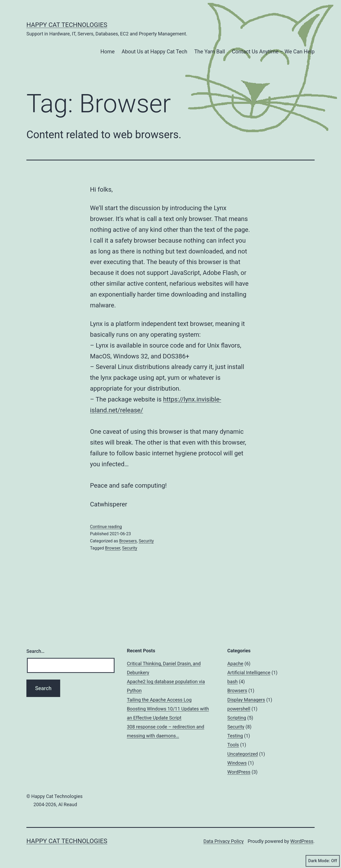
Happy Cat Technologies (67, 25)
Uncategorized (243, 754)
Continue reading (106, 527)
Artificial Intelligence (249, 673)
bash (232, 682)
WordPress (239, 772)
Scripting (237, 718)
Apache (235, 664)
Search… (35, 651)
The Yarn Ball (210, 52)
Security (146, 541)
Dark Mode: (323, 861)
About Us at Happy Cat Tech (155, 52)
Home (108, 52)
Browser (113, 548)
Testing (235, 736)
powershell (239, 709)
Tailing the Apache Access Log (159, 700)
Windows (237, 763)
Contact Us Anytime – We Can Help (273, 52)
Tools (233, 745)
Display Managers (246, 700)
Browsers (128, 541)
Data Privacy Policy (224, 841)
